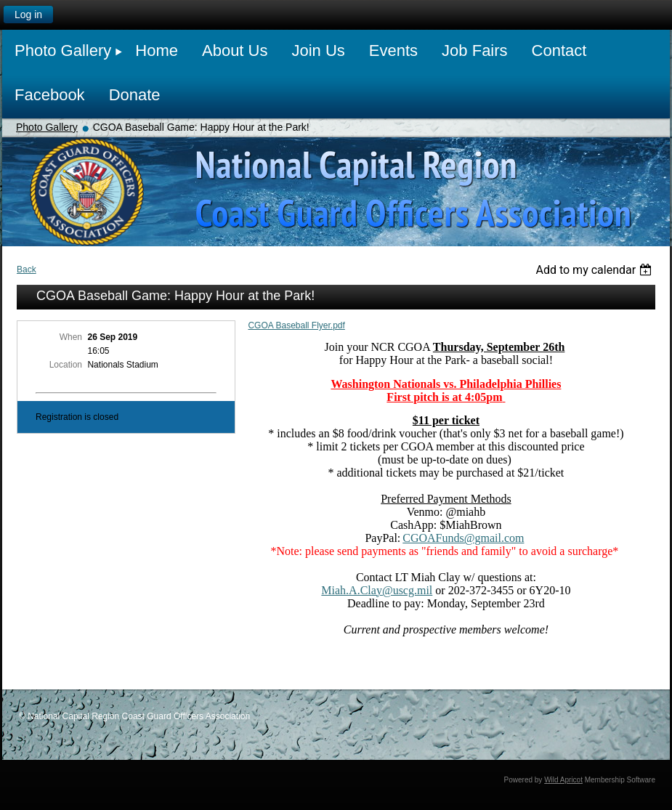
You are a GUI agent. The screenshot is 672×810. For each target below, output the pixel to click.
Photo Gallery (47, 127)
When (71, 337)
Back (27, 270)
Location (66, 365)
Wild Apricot (563, 780)
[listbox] (595, 270)
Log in (28, 15)
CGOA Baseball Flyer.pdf (296, 325)
